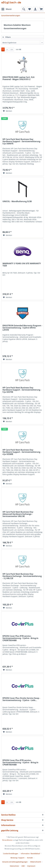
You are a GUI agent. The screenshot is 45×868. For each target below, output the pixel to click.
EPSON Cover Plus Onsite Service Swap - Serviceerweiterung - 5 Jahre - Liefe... (21, 699)
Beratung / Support (17, 858)
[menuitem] (6, 9)
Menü (6, 9)
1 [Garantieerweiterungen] (3, 49)
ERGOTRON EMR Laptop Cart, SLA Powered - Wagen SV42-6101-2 (18, 78)
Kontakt (30, 858)
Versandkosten (7, 840)
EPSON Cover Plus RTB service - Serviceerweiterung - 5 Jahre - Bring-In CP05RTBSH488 (20, 638)
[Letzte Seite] (12, 49)
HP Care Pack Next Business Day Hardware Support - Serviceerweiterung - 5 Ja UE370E (22, 390)
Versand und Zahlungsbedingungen (15, 862)
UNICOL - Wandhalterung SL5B (17, 202)
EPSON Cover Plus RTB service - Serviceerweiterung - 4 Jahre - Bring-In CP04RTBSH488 (20, 763)
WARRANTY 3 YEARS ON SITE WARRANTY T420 (22, 265)
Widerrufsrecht (36, 862)
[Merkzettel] (29, 9)
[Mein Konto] (35, 9)
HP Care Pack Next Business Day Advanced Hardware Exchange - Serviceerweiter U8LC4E (18, 514)
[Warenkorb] (41, 9)
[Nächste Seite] (7, 49)
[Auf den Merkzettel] (7, 111)
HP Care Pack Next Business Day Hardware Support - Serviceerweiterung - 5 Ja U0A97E (22, 142)
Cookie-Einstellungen (11, 854)
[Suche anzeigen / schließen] (24, 9)
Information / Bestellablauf (30, 854)
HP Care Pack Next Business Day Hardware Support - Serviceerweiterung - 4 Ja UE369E (22, 452)
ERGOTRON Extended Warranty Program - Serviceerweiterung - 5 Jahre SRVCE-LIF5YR (22, 328)
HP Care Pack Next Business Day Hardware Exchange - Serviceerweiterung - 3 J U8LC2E (22, 576)
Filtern (7, 37)
